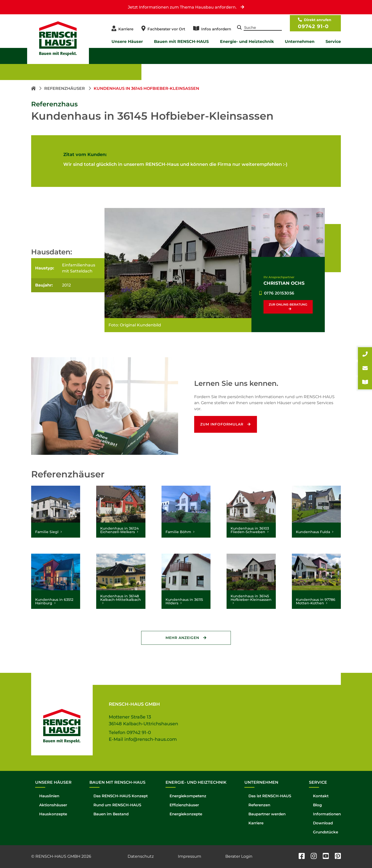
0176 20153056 (279, 293)
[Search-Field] (263, 28)
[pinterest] (338, 857)
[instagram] (314, 857)
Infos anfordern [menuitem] (216, 29)
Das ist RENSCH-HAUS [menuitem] (270, 796)
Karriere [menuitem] (126, 29)
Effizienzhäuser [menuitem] (184, 805)
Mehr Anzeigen (182, 638)
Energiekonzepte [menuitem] (186, 814)
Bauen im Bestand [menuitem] (111, 814)
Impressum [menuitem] (190, 856)
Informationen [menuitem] (327, 814)
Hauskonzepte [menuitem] (53, 814)
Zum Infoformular (222, 424)
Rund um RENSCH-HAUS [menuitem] (117, 805)
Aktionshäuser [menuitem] (53, 805)
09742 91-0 (313, 26)
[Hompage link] (62, 720)
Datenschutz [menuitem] (141, 856)
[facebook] (302, 857)
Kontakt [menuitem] (321, 796)
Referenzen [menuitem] (259, 805)
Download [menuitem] (323, 823)
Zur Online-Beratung (288, 304)
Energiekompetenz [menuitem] (188, 796)
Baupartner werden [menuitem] (267, 814)
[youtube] (326, 857)
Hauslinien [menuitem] (49, 796)
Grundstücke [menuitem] (326, 832)
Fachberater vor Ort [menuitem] (166, 29)
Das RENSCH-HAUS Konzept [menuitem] (121, 796)
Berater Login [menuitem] (239, 856)
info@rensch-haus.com (151, 739)
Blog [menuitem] (317, 805)
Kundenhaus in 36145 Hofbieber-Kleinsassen (146, 88)
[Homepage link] (34, 88)
